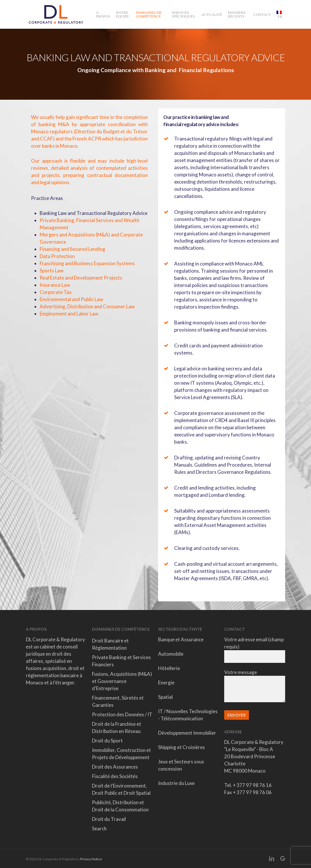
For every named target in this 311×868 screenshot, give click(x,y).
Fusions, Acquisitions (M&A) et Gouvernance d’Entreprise (122, 681)
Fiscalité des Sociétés (115, 776)
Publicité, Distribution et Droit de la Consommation (120, 806)
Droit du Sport (107, 741)
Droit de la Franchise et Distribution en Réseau (117, 727)
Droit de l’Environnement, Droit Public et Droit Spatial (121, 789)
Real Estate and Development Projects (81, 278)
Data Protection (57, 256)
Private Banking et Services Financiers (121, 661)
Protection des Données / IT (122, 714)
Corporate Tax (56, 292)
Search (99, 828)
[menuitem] (279, 15)
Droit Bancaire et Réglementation (110, 644)
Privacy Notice (91, 859)
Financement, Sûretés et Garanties (118, 701)
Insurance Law (55, 285)
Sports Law (52, 271)
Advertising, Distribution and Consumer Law (87, 306)
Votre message (255, 687)
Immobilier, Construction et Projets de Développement (121, 754)
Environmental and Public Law (71, 299)
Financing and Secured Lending (72, 249)
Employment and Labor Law (69, 314)
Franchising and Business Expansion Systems (87, 263)
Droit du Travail (109, 819)
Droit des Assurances (115, 767)
